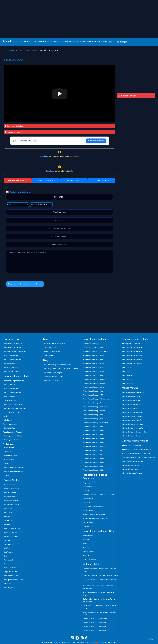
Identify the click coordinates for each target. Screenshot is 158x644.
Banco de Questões (11, 356)
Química (47, 377)
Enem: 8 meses (128, 371)
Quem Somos (49, 356)
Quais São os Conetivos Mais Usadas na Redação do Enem (100, 607)
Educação (87, 548)
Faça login (44, 156)
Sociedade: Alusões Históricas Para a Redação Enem (99, 570)
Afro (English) (9, 588)
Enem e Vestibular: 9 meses (132, 348)
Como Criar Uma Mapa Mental (133, 445)
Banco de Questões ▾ (24, 41)
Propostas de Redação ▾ (90, 41)
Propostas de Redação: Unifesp (94, 411)
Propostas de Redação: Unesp (94, 383)
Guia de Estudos (10, 493)
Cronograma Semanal (12, 440)
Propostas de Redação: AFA (93, 395)
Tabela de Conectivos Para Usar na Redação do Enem (100, 614)
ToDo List (8, 452)
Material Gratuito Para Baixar (54, 344)
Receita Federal (89, 511)
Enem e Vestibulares (12, 489)
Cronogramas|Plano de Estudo (15, 352)
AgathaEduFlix (10, 397)
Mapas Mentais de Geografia (133, 428)
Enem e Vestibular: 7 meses (132, 356)
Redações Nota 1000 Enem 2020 (95, 619)
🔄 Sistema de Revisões (46, 181)
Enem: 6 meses (128, 379)
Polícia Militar (88, 499)
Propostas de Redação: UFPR (94, 442)
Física (35, 50)
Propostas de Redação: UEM (93, 431)
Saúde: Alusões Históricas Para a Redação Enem (100, 575)
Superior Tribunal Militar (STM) (94, 515)
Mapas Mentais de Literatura (133, 412)
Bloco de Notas (10, 448)
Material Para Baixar (12, 367)
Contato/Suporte (50, 348)
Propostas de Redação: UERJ (94, 375)
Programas (8, 513)
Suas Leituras (9, 460)
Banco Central (88, 522)
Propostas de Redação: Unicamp (95, 387)
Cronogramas (24, 50)
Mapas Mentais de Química (132, 404)
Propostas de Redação (13, 359)
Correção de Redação (118, 42)
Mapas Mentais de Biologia (132, 401)
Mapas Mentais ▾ (54, 41)
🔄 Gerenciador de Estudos (18, 181)
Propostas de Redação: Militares (95, 371)
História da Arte (57, 377)
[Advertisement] (79, 16)
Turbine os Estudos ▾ (71, 41)
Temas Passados (89, 536)
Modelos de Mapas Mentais (132, 473)
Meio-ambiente (89, 552)
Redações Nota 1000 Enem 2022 (95, 627)
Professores (9, 552)
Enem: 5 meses (128, 383)
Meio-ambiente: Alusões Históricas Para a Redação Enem (98, 587)
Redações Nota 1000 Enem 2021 (95, 623)
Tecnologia (8, 520)
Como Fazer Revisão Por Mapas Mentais (137, 449)
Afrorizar (8, 584)
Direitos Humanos (90, 487)
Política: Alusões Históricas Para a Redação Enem (98, 594)
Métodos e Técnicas (11, 501)
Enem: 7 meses (128, 375)
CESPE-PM (87, 503)
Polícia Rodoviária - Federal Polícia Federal (99, 495)
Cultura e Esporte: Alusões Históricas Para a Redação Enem (99, 600)
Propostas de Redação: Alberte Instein (97, 399)
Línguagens (58, 373)
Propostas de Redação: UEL (93, 435)
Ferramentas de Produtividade (15, 408)
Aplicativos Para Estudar (13, 404)
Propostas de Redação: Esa (93, 359)
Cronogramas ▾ (40, 41)
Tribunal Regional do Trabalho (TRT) (96, 519)
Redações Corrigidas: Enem (93, 348)
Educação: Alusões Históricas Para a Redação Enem (99, 581)
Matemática (48, 373)
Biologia (47, 369)
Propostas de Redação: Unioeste (95, 446)
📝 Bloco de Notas (73, 181)
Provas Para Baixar (11, 536)
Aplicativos (8, 509)
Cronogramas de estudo (131, 344)
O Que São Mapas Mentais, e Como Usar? (137, 453)
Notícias (7, 548)
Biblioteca (8, 524)
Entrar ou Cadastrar (96, 141)
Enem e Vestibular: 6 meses (132, 359)
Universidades (9, 560)
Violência (86, 491)
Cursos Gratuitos (10, 568)
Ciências (7, 564)
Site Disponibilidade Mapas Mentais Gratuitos (138, 457)
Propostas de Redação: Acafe (94, 391)
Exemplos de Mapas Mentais (133, 461)
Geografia (47, 381)
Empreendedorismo (11, 576)
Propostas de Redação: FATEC (94, 419)
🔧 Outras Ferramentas (101, 181)
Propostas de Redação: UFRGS (94, 379)
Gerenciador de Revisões (13, 344)
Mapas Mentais (10, 363)
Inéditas (86, 526)
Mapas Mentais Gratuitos (131, 469)
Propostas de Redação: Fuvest (94, 363)
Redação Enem (49, 365)
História (75, 369)
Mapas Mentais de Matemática (133, 393)
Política (86, 555)
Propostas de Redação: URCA (94, 415)
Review (7, 517)
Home (12, 50)
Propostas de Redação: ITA (93, 367)
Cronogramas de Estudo (13, 436)
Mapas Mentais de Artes (131, 408)
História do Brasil (64, 369)
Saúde (85, 544)
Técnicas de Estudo (11, 401)
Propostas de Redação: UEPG (94, 438)
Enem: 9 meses (128, 367)
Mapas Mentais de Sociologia (133, 424)
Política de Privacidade (52, 352)
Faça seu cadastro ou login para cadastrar (25, 284)
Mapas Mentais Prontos (131, 465)
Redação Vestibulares (64, 365)
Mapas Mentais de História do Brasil (135, 432)
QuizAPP (7, 416)
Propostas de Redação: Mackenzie (95, 423)
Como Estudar (9, 485)
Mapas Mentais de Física (131, 397)
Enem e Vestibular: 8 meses (132, 352)
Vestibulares (9, 540)
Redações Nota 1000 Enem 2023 (95, 631)
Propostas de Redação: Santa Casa (96, 407)
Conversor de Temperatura (14, 468)
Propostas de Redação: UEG (93, 427)
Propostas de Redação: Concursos (95, 352)
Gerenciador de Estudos (13, 348)
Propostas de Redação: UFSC (94, 450)
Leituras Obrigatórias (12, 528)
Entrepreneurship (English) (14, 580)
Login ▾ (104, 41)
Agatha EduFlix (10, 385)
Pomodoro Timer (11, 456)
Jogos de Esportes (11, 572)
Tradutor (8, 476)
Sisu (6, 556)
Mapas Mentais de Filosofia (132, 420)
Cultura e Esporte (89, 559)
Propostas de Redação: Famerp (94, 403)
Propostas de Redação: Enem (94, 356)
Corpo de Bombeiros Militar (93, 507)
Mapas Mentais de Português (133, 416)
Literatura (57, 381)
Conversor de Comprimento (14, 472)
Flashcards (8, 420)
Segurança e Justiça (90, 483)
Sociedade (87, 540)
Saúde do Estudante (11, 505)
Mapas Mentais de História (132, 436)
